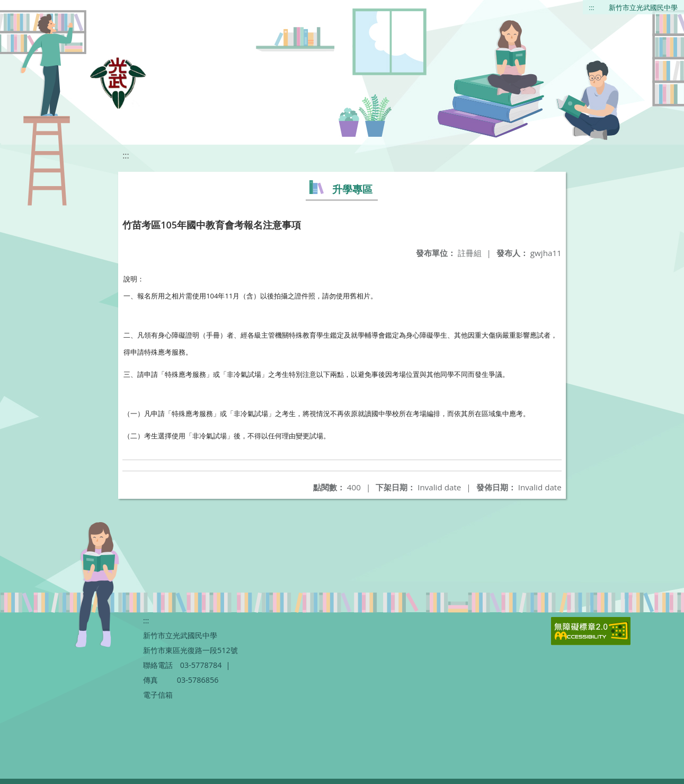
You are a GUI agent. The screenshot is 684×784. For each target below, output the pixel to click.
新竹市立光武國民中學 (643, 7)
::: (592, 7)
